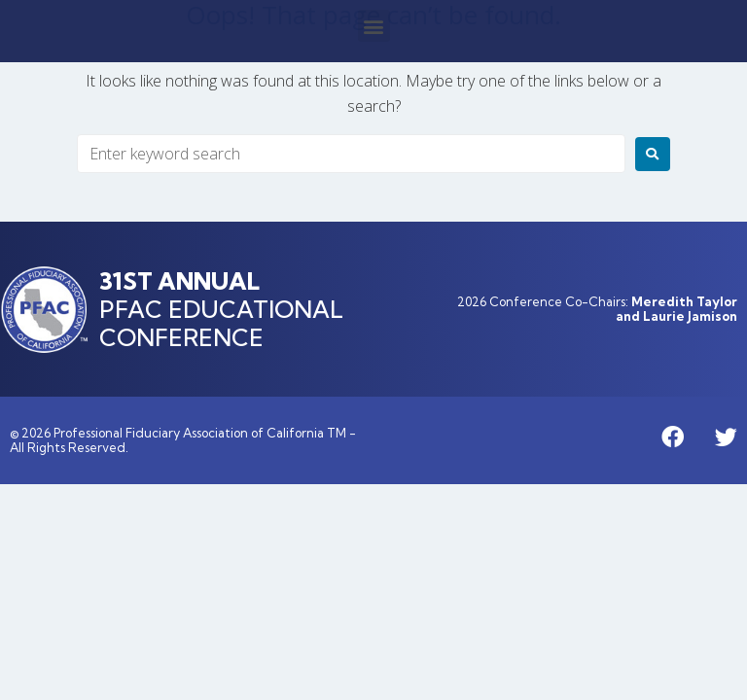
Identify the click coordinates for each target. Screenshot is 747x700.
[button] (374, 26)
